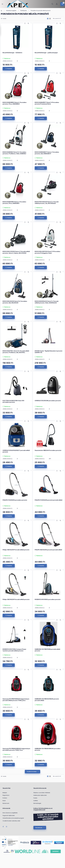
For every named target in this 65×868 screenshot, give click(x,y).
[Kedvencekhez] (25, 23)
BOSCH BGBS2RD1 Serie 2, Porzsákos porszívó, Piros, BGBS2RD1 (14, 203)
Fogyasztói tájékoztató (9, 815)
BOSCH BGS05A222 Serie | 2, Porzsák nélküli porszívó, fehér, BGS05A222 (47, 302)
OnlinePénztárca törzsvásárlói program (13, 818)
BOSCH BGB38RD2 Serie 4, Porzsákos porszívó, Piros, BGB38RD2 (15, 103)
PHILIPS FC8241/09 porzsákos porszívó (15, 500)
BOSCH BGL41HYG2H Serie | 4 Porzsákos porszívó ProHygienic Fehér (47, 252)
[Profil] (57, 4)
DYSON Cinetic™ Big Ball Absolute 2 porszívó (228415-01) (49, 352)
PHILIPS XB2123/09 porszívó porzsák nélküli (48, 550)
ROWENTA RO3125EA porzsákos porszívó (48, 599)
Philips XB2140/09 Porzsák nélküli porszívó (16, 599)
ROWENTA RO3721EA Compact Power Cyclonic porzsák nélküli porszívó (14, 650)
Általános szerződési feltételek (42, 793)
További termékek (32, 772)
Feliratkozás (39, 828)
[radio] (50, 19)
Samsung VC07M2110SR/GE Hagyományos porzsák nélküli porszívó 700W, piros (16, 700)
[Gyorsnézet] (28, 23)
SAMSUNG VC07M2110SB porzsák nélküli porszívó (47, 650)
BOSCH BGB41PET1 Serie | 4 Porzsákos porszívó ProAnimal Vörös (47, 103)
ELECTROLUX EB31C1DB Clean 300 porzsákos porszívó (13, 401)
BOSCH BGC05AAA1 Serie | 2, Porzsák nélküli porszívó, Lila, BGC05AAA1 (47, 203)
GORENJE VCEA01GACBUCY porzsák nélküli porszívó (16, 451)
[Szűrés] (2, 31)
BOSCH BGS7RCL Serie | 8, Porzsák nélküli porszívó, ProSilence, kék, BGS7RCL (16, 352)
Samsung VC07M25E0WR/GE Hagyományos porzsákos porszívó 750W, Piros (16, 749)
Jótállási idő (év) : (8, 61)
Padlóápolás (24, 11)
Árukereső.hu (48, 844)
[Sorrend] (58, 19)
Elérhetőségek (37, 803)
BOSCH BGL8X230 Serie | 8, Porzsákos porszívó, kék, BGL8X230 (15, 302)
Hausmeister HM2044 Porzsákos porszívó (48, 450)
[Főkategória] (1, 11)
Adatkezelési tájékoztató (40, 795)
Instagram (7, 827)
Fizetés (35, 798)
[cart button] (62, 4)
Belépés (5, 793)
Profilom (5, 798)
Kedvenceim (6, 803)
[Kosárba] (9, 69)
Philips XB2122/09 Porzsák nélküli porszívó (16, 550)
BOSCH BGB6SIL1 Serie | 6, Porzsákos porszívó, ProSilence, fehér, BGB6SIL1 (14, 153)
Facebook (3, 827)
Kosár (4, 801)
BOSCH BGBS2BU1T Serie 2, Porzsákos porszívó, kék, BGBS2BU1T (47, 153)
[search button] (52, 4)
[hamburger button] (2, 4)
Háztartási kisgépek (11, 11)
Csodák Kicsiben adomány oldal (11, 821)
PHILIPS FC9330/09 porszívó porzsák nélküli (49, 500)
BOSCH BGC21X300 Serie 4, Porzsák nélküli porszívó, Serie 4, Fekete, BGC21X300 (16, 252)
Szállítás (36, 801)
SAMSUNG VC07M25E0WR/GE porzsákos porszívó (48, 749)
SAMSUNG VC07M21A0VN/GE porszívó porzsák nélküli (47, 700)
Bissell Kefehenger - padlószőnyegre (46, 53)
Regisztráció (6, 795)
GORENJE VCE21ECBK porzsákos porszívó (48, 401)
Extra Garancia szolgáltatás (10, 813)
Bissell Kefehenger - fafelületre (12, 53)
